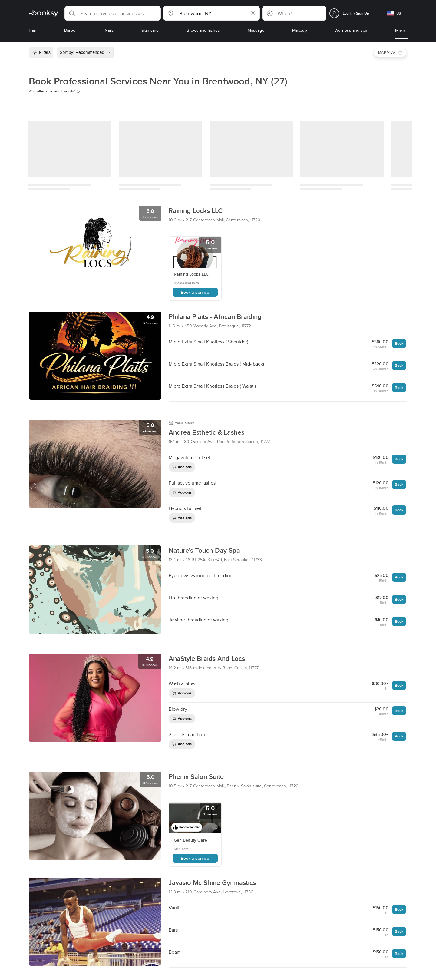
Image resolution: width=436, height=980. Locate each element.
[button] (113, 13)
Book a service (195, 292)
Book (399, 343)
